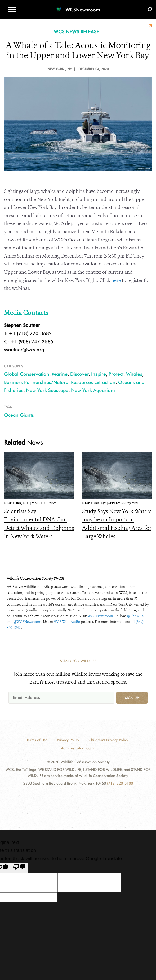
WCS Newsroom (100, 616)
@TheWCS (136, 616)
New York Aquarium (93, 390)
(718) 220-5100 (120, 783)
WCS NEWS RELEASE (76, 32)
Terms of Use (37, 740)
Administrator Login (77, 748)
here (116, 280)
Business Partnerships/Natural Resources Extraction (60, 382)
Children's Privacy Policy (108, 740)
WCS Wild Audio (67, 622)
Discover (79, 374)
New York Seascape (47, 390)
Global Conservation (27, 374)
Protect (116, 374)
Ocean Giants (19, 415)
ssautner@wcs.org (24, 349)
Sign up (132, 698)
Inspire (99, 374)
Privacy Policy (68, 740)
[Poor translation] (19, 868)
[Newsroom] (78, 6)
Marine (60, 374)
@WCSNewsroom (27, 622)
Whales (134, 374)
